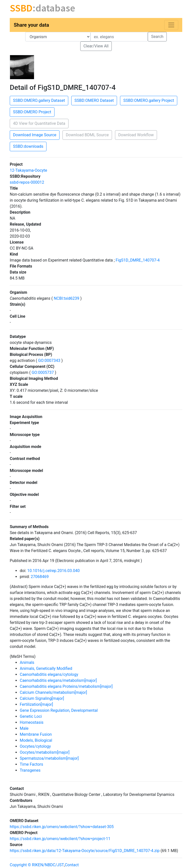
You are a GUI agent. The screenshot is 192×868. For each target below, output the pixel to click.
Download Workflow (136, 135)
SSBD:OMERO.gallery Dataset (39, 100)
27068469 (40, 577)
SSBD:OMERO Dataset (94, 100)
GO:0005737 (43, 372)
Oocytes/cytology (35, 746)
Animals (27, 662)
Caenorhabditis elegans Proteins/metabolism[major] (66, 686)
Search (157, 37)
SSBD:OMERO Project (32, 112)
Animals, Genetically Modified (46, 668)
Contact (72, 865)
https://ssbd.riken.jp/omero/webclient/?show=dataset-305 (62, 827)
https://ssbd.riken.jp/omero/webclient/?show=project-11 (60, 839)
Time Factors (31, 764)
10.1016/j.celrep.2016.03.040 (53, 571)
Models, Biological (36, 740)
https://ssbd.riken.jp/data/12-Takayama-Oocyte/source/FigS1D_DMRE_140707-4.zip (85, 851)
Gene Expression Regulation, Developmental (59, 710)
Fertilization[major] (36, 704)
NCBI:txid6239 (66, 298)
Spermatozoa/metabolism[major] (49, 758)
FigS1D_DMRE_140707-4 (138, 260)
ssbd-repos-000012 (27, 182)
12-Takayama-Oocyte (28, 170)
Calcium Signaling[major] (42, 698)
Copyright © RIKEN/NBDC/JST (37, 865)
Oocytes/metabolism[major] (45, 752)
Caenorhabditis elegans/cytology (49, 674)
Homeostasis (32, 722)
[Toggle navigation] (171, 25)
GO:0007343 (49, 361)
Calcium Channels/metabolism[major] (53, 692)
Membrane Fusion (36, 734)
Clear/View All (96, 46)
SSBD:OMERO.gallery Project (149, 100)
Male (24, 728)
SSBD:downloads (28, 146)
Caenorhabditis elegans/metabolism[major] (58, 680)
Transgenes (30, 770)
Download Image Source (35, 135)
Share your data (31, 25)
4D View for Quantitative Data (39, 123)
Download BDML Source (87, 135)
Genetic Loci (31, 716)
